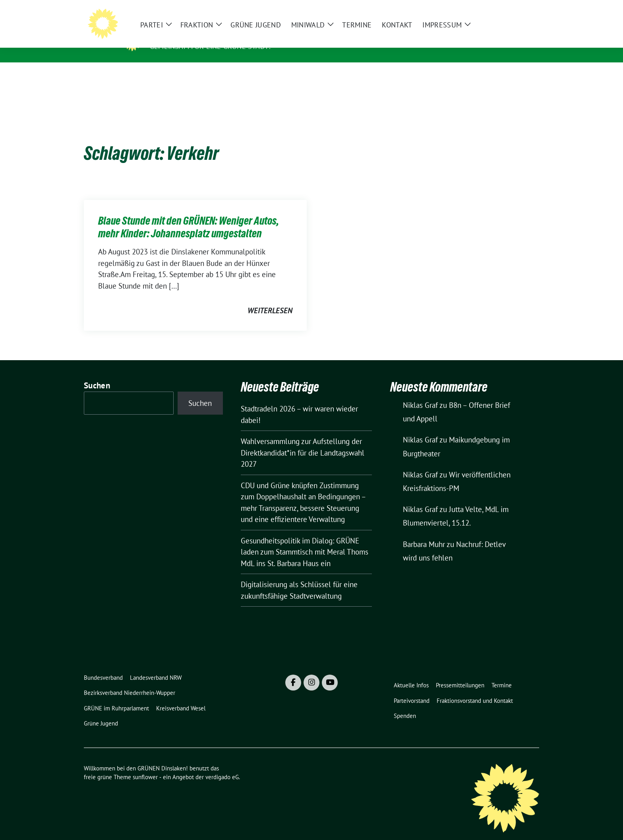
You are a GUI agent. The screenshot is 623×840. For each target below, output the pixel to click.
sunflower (145, 765)
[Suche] (514, 9)
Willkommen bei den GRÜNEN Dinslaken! (234, 35)
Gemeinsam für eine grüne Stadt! (210, 46)
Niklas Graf (420, 393)
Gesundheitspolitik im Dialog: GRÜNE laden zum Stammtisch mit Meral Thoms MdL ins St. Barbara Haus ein (305, 540)
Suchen (97, 373)
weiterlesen (270, 298)
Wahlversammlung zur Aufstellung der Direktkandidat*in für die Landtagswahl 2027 (303, 440)
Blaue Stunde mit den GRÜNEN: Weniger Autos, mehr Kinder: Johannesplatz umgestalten (189, 215)
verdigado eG (222, 765)
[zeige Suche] (525, 9)
